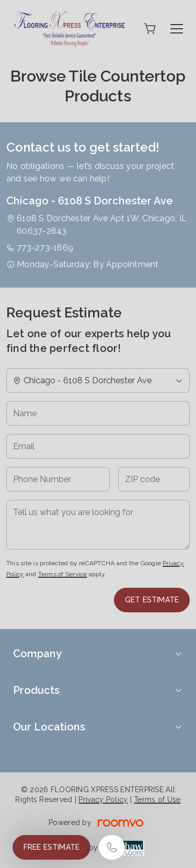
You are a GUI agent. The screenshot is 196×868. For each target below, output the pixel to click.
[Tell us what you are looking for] (98, 525)
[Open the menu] (177, 29)
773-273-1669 (45, 248)
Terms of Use (157, 800)
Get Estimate (152, 600)
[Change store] (98, 380)
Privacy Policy (103, 800)
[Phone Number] (58, 479)
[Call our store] (112, 847)
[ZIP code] (154, 479)
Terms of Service (63, 574)
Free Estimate (51, 847)
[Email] (98, 446)
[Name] (98, 413)
